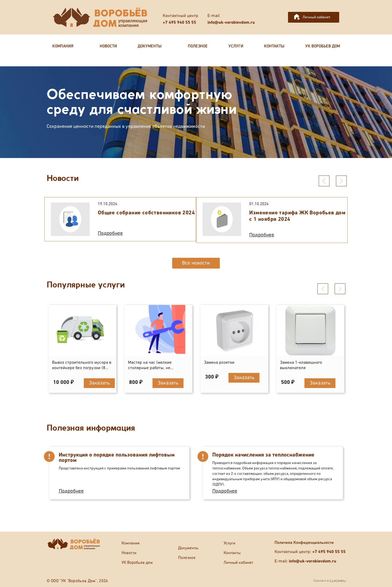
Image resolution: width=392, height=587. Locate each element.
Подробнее (110, 233)
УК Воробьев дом (137, 563)
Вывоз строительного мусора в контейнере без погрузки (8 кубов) (82, 366)
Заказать (99, 381)
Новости (129, 553)
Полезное (187, 558)
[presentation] (324, 181)
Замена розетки (219, 360)
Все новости (196, 263)
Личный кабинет (316, 17)
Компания (131, 543)
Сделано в (329, 581)
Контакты (232, 553)
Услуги (229, 543)
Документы (188, 548)
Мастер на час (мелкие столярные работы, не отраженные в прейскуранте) (156, 366)
